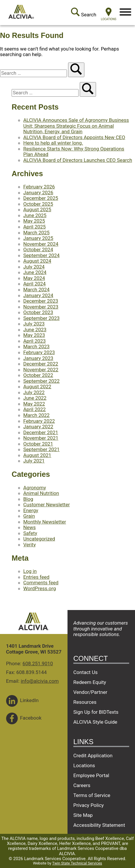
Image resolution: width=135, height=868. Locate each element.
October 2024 (38, 250)
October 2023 (38, 312)
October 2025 (38, 204)
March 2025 (36, 233)
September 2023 (41, 318)
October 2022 (38, 375)
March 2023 (36, 346)
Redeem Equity (90, 682)
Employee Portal (91, 775)
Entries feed (36, 577)
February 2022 (39, 421)
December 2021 (41, 432)
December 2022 (41, 364)
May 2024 (34, 278)
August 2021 (37, 455)
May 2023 (34, 335)
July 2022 (34, 392)
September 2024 (41, 255)
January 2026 (38, 193)
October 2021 (38, 444)
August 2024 (37, 261)
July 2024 (34, 267)
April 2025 (34, 227)
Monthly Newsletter (45, 522)
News (30, 527)
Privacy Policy (89, 805)
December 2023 (41, 301)
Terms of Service (92, 795)
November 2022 (41, 370)
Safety (30, 533)
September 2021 (41, 449)
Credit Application (93, 756)
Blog (28, 499)
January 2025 (38, 238)
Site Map (83, 815)
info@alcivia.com (40, 681)
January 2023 (38, 358)
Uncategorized (39, 539)
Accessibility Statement (99, 825)
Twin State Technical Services (77, 863)
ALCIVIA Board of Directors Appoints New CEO (74, 137)
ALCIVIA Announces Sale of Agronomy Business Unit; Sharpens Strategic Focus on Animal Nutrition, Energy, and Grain (76, 126)
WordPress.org (40, 588)
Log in (30, 571)
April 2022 (34, 409)
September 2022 (41, 381)
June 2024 (35, 272)
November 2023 (41, 307)
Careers (82, 785)
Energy (31, 510)
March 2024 (36, 290)
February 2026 (39, 187)
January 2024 (38, 295)
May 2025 (34, 221)
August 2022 (37, 387)
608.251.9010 (38, 663)
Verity (30, 545)
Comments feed (41, 583)
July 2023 (34, 324)
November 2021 (41, 438)
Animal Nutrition (41, 493)
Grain (29, 516)
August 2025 (37, 209)
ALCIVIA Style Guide (95, 722)
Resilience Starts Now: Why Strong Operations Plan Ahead (74, 152)
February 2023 (39, 352)
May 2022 (34, 404)
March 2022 (36, 415)
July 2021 (34, 461)
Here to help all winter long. (53, 143)
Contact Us (85, 672)
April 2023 (34, 341)
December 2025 (41, 198)
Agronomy (35, 488)
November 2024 (41, 244)
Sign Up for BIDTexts (96, 712)
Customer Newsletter (47, 505)
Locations (84, 765)
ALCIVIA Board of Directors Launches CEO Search (78, 160)
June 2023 (35, 330)
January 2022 (38, 427)
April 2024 (34, 284)
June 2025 (35, 215)
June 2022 (35, 398)
